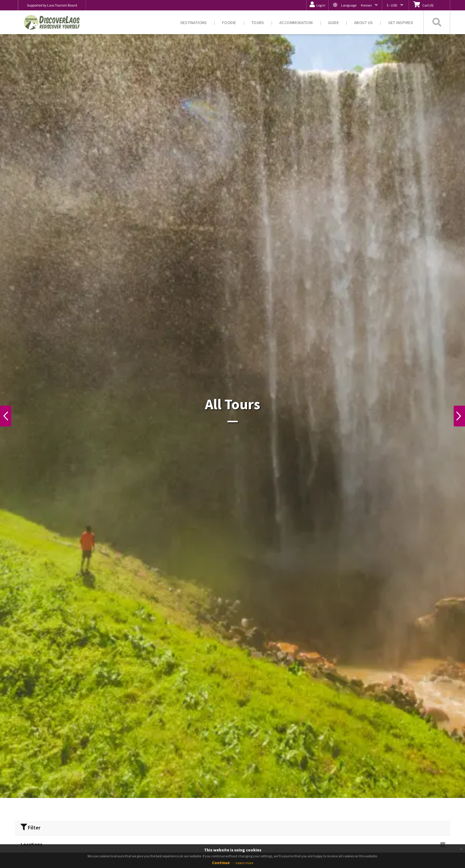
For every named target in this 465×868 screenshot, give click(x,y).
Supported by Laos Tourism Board (52, 5)
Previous (7, 416)
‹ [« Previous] (272, 832)
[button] (355, 5)
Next (458, 416)
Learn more (245, 863)
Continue (221, 863)
